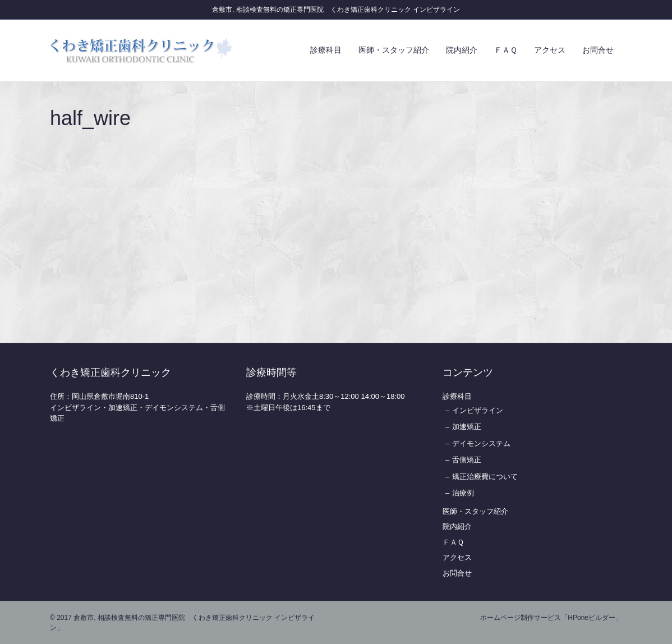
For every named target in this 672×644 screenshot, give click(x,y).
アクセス (550, 50)
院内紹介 (462, 50)
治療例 (463, 493)
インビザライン (478, 410)
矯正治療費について (485, 477)
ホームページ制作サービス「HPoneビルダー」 (551, 618)
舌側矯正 (467, 460)
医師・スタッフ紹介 (394, 50)
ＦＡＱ (506, 50)
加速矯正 (467, 427)
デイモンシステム (481, 443)
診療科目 (326, 50)
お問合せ (598, 50)
